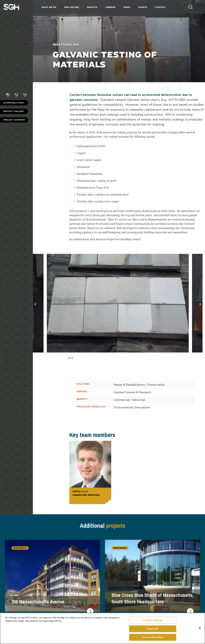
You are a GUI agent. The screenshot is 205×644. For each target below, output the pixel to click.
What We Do (49, 7)
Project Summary (14, 120)
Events (143, 7)
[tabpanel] (118, 303)
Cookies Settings (153, 621)
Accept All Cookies (153, 638)
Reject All (153, 630)
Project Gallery (14, 111)
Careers (110, 7)
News (127, 7)
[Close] (200, 629)
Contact (160, 7)
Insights (92, 7)
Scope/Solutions (14, 103)
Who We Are (71, 7)
